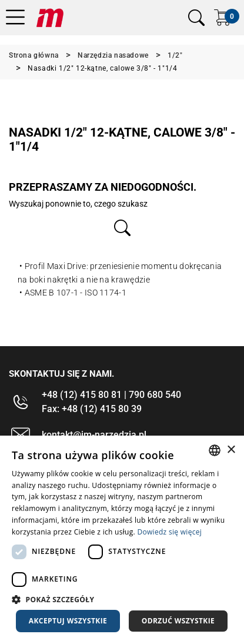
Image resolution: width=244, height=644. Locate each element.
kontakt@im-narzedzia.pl (94, 435)
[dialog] (122, 540)
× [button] (231, 450)
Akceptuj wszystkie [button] (68, 621)
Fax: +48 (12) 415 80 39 (92, 409)
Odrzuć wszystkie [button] (178, 621)
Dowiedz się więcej (169, 532)
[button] (122, 599)
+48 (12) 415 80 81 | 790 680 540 (111, 395)
